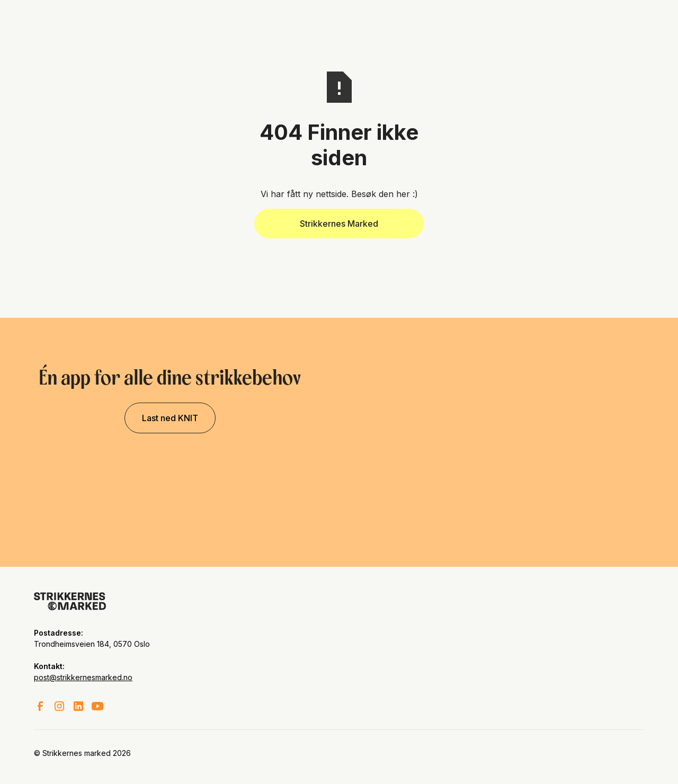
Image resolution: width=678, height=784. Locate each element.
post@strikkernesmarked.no (83, 677)
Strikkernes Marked (339, 224)
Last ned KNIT (170, 418)
